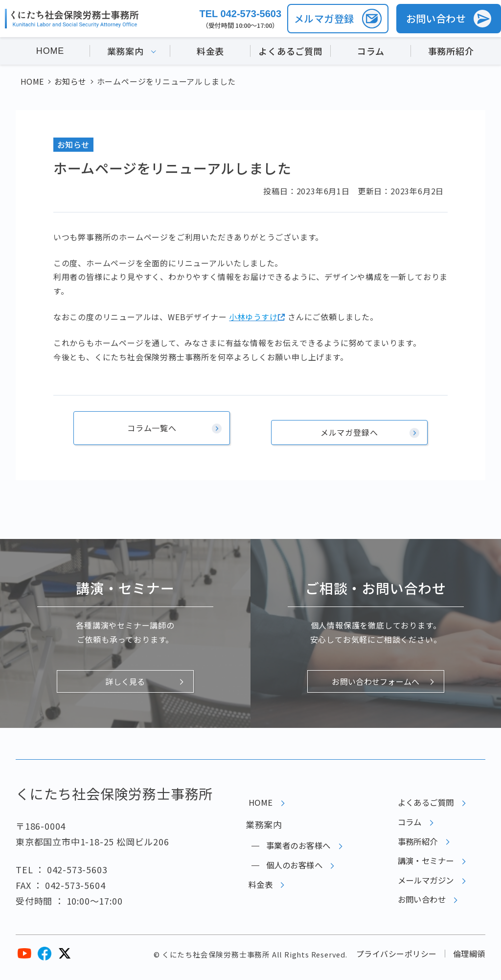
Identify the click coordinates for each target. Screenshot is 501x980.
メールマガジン (422, 891)
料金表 (210, 53)
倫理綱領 (469, 959)
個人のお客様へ (290, 867)
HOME (50, 53)
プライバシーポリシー (395, 959)
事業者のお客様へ (295, 843)
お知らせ (74, 144)
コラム (371, 53)
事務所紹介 (451, 53)
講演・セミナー (422, 867)
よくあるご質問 (291, 53)
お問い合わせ (417, 914)
